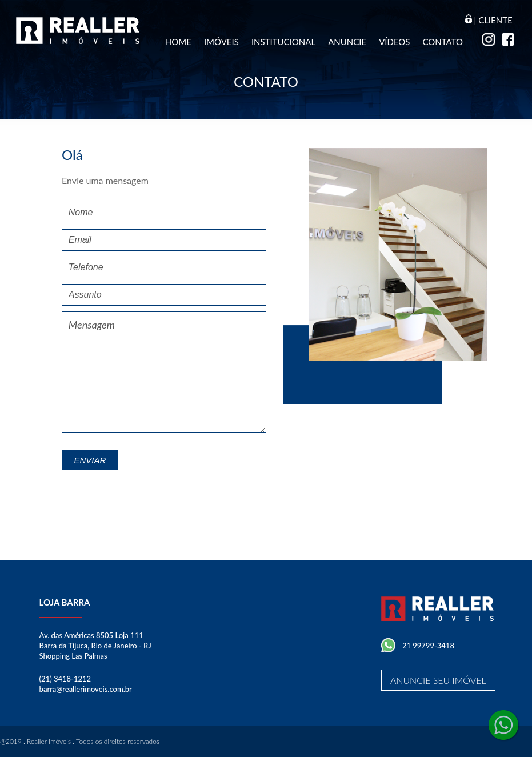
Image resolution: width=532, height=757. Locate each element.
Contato (443, 42)
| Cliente (489, 20)
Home (178, 42)
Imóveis (221, 42)
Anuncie (347, 42)
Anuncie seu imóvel (438, 680)
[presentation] (179, 492)
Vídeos (394, 42)
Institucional (283, 42)
